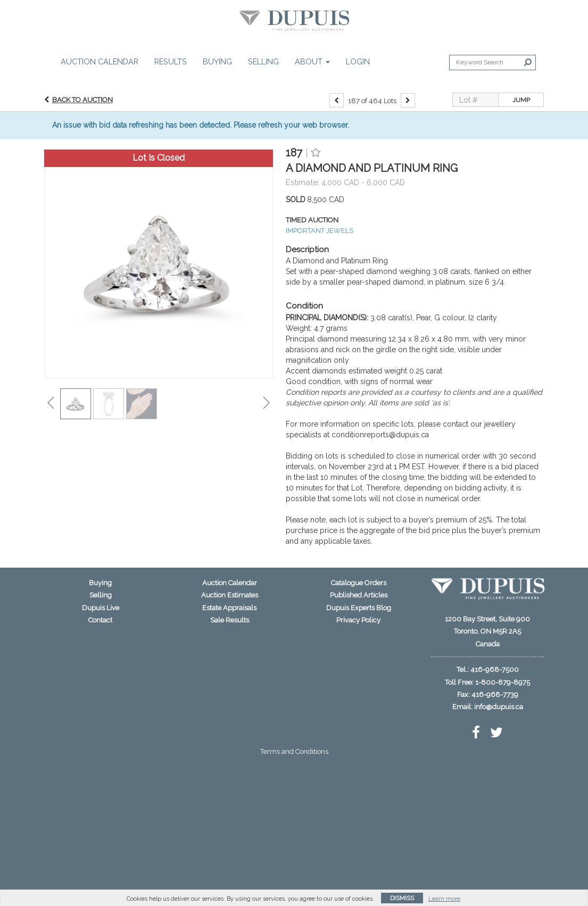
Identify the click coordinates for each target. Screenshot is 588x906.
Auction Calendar (100, 61)
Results (171, 61)
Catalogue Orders (359, 583)
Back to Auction (82, 100)
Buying (217, 61)
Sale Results (230, 620)
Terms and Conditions (294, 751)
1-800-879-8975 (503, 682)
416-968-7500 (495, 670)
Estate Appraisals (229, 608)
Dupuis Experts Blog (359, 608)
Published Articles (359, 595)
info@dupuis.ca (499, 707)
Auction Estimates (230, 595)
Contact (100, 620)
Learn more (444, 899)
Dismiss (402, 898)
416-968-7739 (495, 695)
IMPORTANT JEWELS (320, 231)
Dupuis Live (101, 608)
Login (358, 61)
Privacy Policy (358, 620)
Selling (263, 61)
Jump (521, 100)
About (312, 61)
